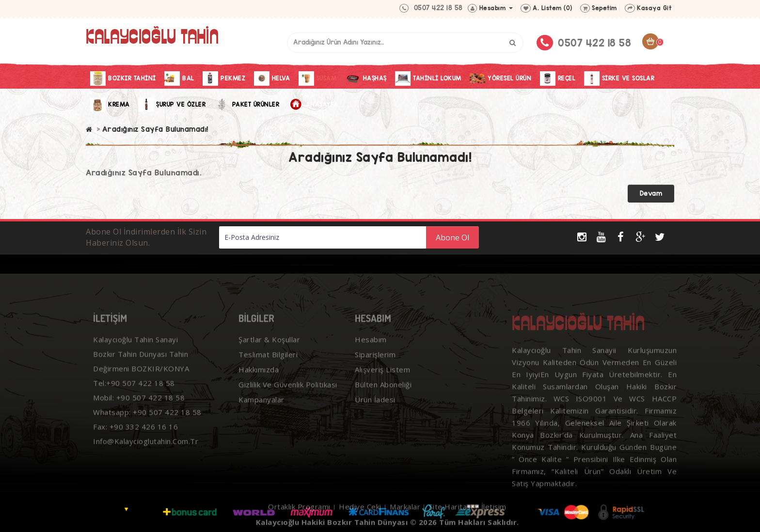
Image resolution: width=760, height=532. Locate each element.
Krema (110, 105)
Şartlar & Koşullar (269, 344)
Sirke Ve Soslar (619, 78)
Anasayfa (313, 105)
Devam (651, 193)
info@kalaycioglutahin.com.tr (146, 446)
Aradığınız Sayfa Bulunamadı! (156, 129)
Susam (318, 78)
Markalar (405, 511)
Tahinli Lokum (428, 78)
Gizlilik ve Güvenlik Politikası (288, 389)
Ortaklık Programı (299, 511)
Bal (179, 78)
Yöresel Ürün (500, 78)
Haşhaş (366, 78)
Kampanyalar (261, 404)
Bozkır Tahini (123, 78)
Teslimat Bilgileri (268, 359)
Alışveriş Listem (382, 374)
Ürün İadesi (375, 404)
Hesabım (371, 344)
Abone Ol (452, 237)
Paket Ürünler (247, 105)
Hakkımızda (259, 374)
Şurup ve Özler (172, 105)
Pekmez (224, 78)
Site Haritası (451, 511)
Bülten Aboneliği (383, 389)
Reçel (558, 78)
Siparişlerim (375, 359)
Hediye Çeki (360, 511)
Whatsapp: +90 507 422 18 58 (147, 417)
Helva (272, 78)
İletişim (494, 511)
